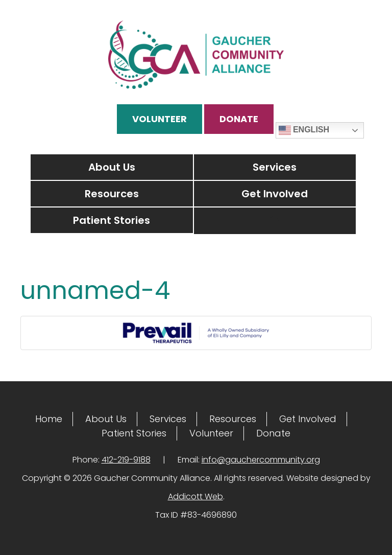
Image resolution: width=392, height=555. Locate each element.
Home (49, 419)
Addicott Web (195, 496)
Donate (239, 119)
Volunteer (160, 119)
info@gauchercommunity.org (261, 460)
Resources (112, 194)
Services (275, 167)
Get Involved (275, 194)
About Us (112, 167)
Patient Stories (112, 220)
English (304, 130)
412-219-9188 (126, 460)
